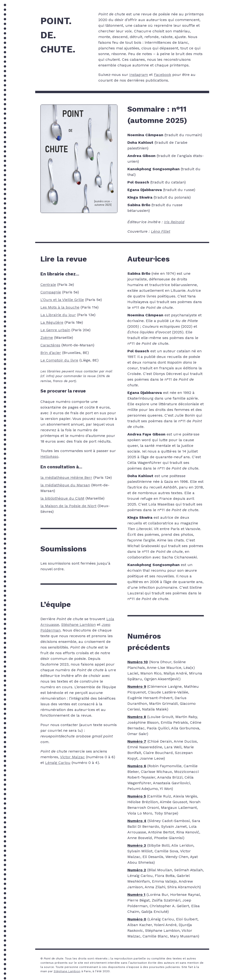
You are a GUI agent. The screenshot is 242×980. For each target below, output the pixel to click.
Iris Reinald (174, 222)
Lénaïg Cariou (58, 763)
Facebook (162, 75)
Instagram (139, 75)
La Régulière (52, 322)
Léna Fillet (161, 231)
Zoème (47, 338)
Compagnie (51, 292)
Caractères (50, 345)
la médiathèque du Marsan (65, 485)
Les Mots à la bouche (60, 307)
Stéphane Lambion (78, 625)
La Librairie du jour (58, 315)
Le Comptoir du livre (59, 360)
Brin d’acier (51, 353)
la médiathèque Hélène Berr (66, 477)
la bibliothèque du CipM (62, 498)
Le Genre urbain (55, 330)
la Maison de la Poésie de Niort (68, 506)
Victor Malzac (72, 757)
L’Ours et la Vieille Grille (62, 300)
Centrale (48, 285)
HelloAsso (49, 456)
